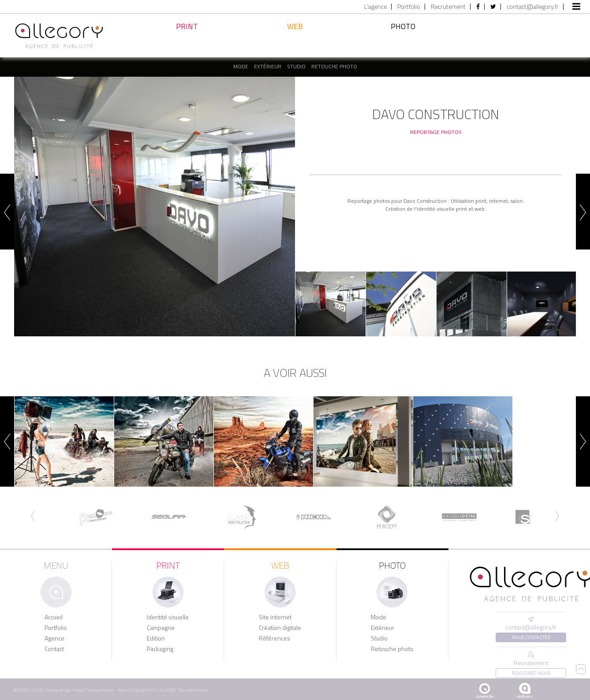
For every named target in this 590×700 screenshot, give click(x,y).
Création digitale (280, 628)
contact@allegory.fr (533, 7)
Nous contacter (531, 637)
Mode (241, 67)
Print (187, 38)
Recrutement (448, 7)
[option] (155, 207)
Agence (54, 638)
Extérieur (268, 67)
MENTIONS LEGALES (29, 690)
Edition (156, 638)
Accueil (54, 617)
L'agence (375, 7)
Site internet (275, 617)
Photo (403, 37)
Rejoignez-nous (531, 673)
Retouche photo (334, 67)
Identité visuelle (168, 617)
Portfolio (409, 7)
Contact (54, 649)
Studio (296, 67)
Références (274, 638)
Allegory (123, 690)
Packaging (160, 649)
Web (295, 40)
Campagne (161, 628)
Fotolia (78, 690)
